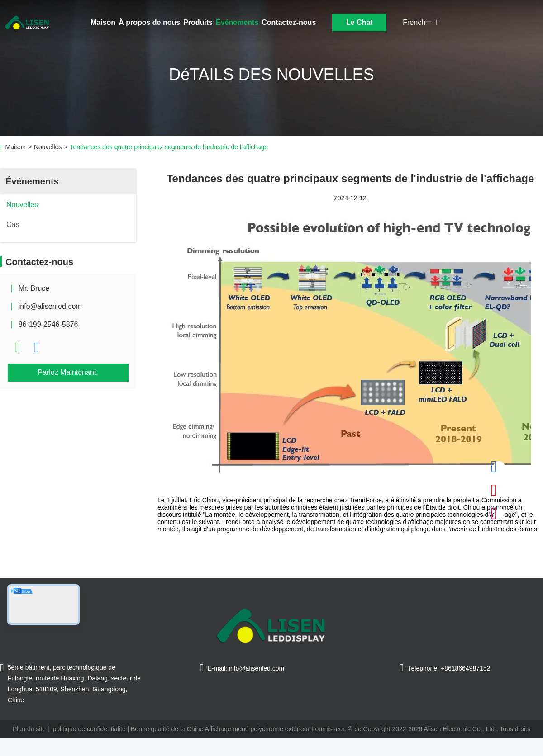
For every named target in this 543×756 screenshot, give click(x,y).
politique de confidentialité (89, 729)
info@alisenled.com (50, 306)
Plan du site (29, 729)
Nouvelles (48, 147)
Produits (198, 22)
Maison (103, 22)
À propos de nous (149, 22)
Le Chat (360, 22)
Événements (237, 22)
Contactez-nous (289, 22)
